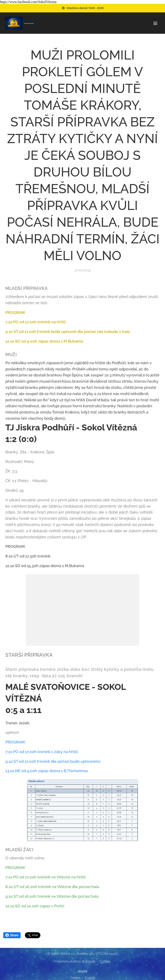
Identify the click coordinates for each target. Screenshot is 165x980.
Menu (155, 23)
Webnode (89, 961)
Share (12, 935)
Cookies (105, 961)
